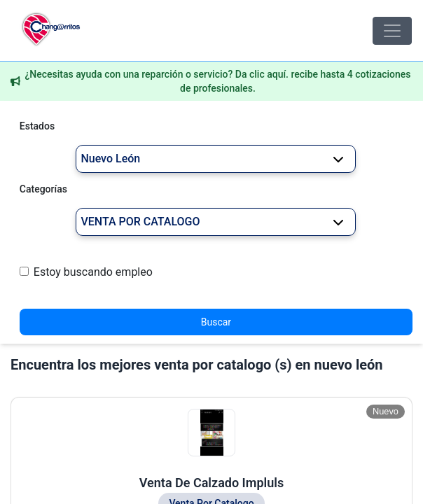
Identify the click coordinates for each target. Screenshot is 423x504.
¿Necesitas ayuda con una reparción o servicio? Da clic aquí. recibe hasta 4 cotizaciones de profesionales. (217, 81)
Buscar (216, 322)
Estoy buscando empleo (93, 272)
